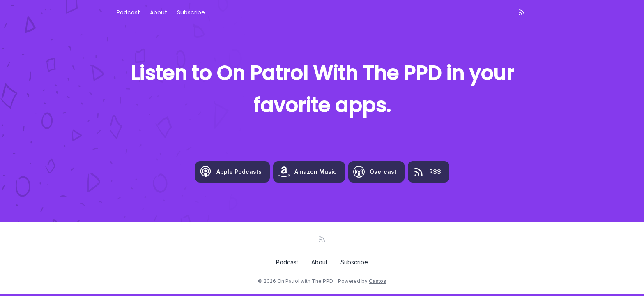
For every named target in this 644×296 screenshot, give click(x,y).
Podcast (128, 12)
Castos (377, 281)
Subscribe (191, 12)
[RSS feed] (522, 12)
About (159, 12)
